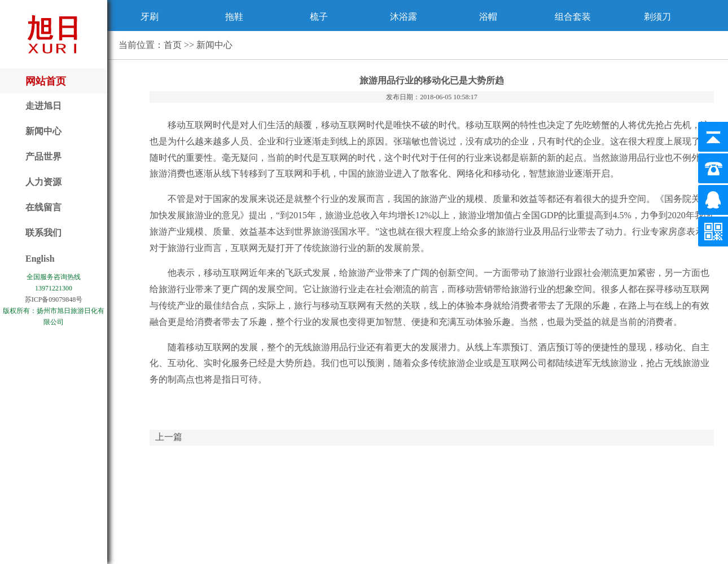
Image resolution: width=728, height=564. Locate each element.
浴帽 (488, 17)
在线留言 (43, 207)
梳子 (319, 17)
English (40, 259)
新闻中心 (43, 131)
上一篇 (169, 437)
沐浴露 (404, 17)
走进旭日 (43, 106)
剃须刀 (657, 17)
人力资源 (43, 182)
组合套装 (573, 17)
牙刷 (150, 17)
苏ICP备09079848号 (54, 299)
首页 (173, 45)
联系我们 (43, 233)
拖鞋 (234, 17)
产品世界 (43, 157)
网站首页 (46, 81)
